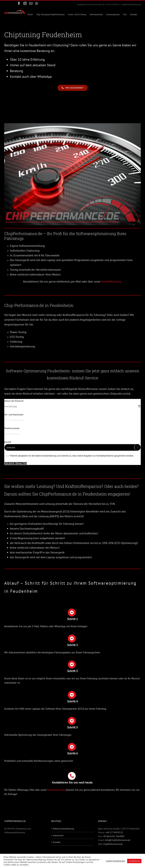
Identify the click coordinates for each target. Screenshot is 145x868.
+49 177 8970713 (114, 832)
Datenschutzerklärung (63, 829)
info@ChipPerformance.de (131, 4)
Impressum (58, 835)
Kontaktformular (111, 282)
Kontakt (57, 842)
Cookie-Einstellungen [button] (115, 861)
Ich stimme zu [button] (134, 861)
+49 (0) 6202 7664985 (114, 836)
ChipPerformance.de (113, 844)
